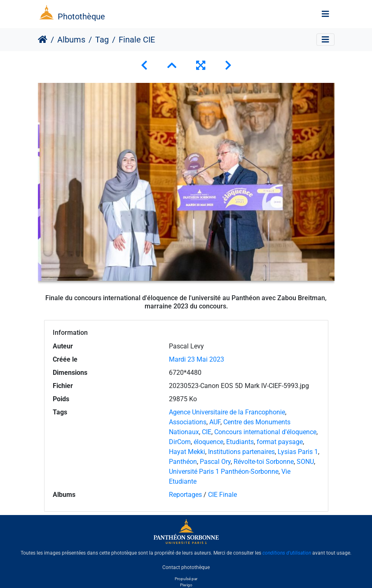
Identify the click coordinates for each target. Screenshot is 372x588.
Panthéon (183, 462)
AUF (215, 422)
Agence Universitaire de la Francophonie (227, 412)
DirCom (180, 442)
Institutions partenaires (241, 452)
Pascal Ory (215, 462)
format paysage (280, 442)
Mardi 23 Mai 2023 (197, 359)
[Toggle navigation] (325, 14)
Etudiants (240, 442)
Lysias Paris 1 (298, 452)
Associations (188, 422)
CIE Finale (222, 495)
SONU (305, 462)
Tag (102, 40)
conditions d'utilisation (287, 553)
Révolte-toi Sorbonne (264, 462)
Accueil (43, 40)
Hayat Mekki (187, 452)
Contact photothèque (186, 567)
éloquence (208, 442)
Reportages (185, 495)
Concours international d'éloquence (265, 432)
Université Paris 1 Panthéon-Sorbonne (224, 472)
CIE (207, 432)
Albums (71, 40)
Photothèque (81, 16)
